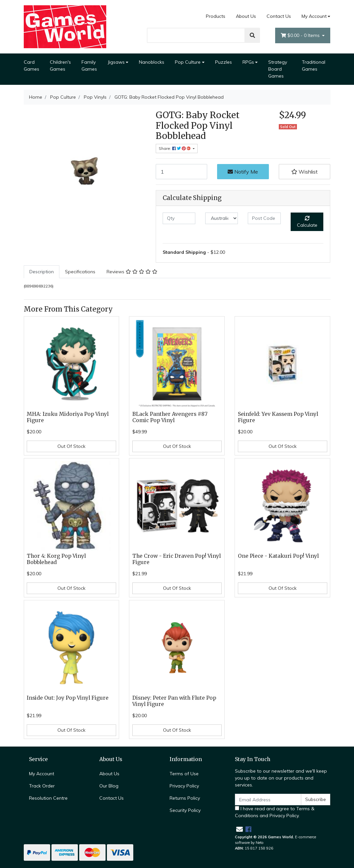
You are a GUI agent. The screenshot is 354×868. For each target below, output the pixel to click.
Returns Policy (185, 798)
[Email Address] (268, 800)
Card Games (32, 66)
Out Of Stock (71, 446)
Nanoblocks (152, 62)
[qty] (179, 218)
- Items (301, 35)
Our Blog (109, 786)
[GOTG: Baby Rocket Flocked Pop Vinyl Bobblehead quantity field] (182, 172)
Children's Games (60, 66)
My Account (42, 774)
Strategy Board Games (278, 69)
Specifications (80, 272)
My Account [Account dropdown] (314, 16)
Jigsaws (116, 62)
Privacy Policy (184, 786)
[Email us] (240, 829)
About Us (246, 16)
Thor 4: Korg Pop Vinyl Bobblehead (56, 559)
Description (42, 272)
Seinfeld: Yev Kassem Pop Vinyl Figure (278, 417)
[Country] (222, 218)
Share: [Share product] (175, 148)
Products (216, 16)
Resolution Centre (48, 798)
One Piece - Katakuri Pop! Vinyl (278, 556)
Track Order (42, 786)
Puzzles (224, 62)
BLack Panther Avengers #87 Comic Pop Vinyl (170, 417)
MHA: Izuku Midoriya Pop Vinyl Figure (68, 417)
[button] (305, 172)
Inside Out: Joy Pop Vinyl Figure (68, 698)
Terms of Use (184, 774)
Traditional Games (314, 66)
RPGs (248, 62)
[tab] (42, 272)
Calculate (307, 222)
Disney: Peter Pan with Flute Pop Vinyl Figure (174, 701)
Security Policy (185, 810)
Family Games (89, 66)
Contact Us (279, 16)
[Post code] (264, 218)
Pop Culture (188, 62)
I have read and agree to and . (275, 812)
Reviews (132, 272)
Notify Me (243, 172)
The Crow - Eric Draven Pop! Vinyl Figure (177, 559)
